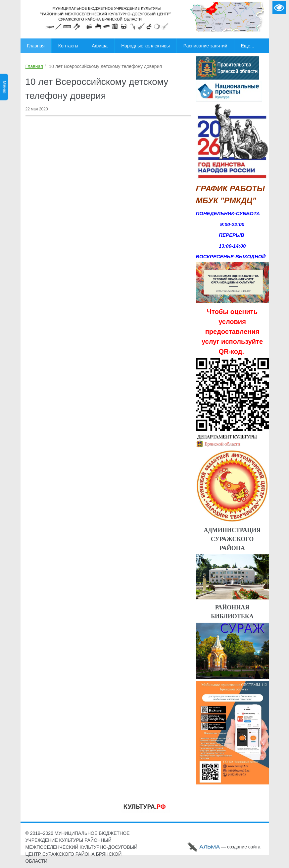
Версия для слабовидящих (279, 8)
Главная (34, 66)
